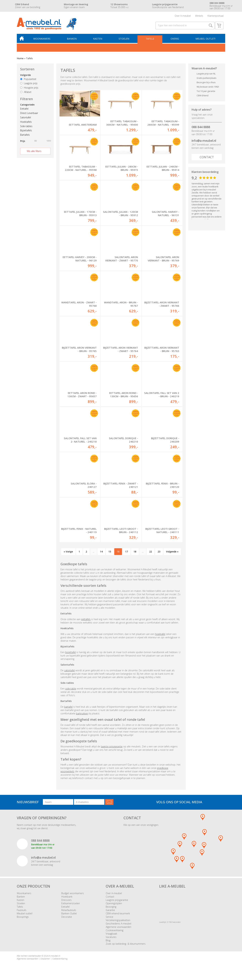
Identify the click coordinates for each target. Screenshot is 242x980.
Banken (73, 40)
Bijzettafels (26, 132)
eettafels (86, 621)
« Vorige (68, 553)
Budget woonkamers (73, 895)
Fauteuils (22, 911)
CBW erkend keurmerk (118, 915)
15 (110, 553)
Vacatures (111, 938)
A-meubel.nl (55, 957)
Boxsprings (23, 918)
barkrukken (82, 715)
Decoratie (67, 918)
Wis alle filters (34, 152)
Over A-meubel (183, 16)
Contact (207, 158)
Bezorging (111, 908)
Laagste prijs (29, 85)
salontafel (69, 672)
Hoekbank (67, 898)
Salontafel (26, 119)
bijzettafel (70, 654)
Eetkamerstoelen (71, 905)
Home (20, 60)
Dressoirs (66, 901)
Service (109, 918)
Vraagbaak (111, 935)
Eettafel (24, 110)
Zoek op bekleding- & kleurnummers (126, 945)
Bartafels (25, 136)
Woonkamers (43, 40)
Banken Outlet (69, 915)
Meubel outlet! (205, 40)
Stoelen (124, 40)
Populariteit (28, 80)
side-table (71, 690)
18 (135, 553)
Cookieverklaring (115, 932)
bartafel (68, 708)
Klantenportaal (216, 16)
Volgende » (172, 553)
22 (151, 553)
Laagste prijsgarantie (117, 901)
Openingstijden (114, 905)
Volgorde (25, 76)
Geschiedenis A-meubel (118, 925)
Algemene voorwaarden (118, 928)
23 (159, 553)
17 (127, 553)
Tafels (150, 40)
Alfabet (26, 93)
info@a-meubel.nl (204, 142)
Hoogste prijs (29, 89)
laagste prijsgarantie (112, 748)
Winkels (199, 16)
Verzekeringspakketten (118, 922)
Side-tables (26, 128)
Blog (108, 942)
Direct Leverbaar (29, 114)
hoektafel (160, 635)
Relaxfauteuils (69, 911)
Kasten (98, 40)
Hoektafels (26, 123)
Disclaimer (45, 960)
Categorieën (27, 106)
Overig (175, 40)
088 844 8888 (201, 128)
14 (101, 553)
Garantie (110, 911)
